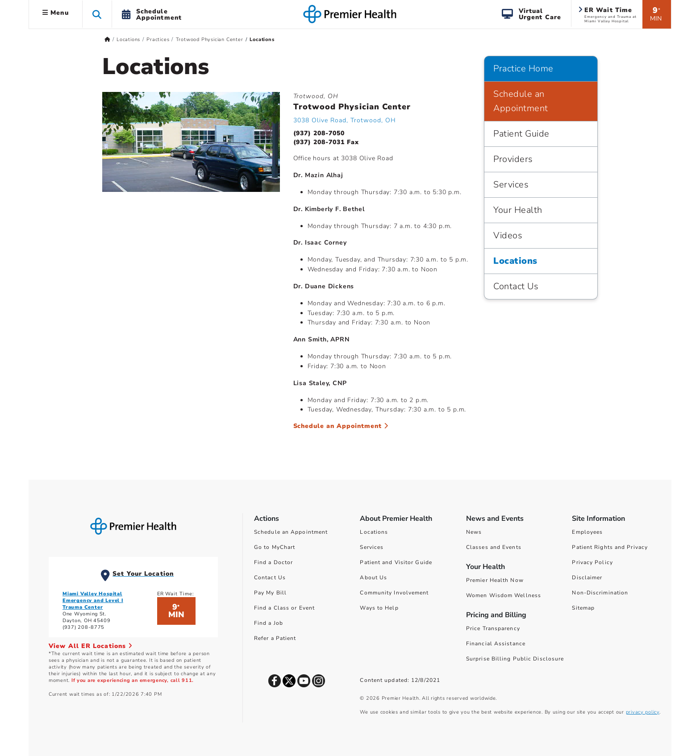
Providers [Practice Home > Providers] (513, 159)
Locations (374, 532)
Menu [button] (56, 13)
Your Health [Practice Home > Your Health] (518, 210)
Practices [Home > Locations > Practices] (158, 39)
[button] (97, 14)
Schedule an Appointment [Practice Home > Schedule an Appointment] (521, 101)
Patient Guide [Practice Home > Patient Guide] (521, 134)
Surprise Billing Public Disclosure (515, 659)
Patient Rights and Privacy (610, 547)
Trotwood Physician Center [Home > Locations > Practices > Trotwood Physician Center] (210, 39)
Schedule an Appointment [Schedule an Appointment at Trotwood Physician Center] (341, 426)
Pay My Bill (270, 593)
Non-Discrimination (600, 593)
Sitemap (583, 608)
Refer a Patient (275, 638)
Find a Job (269, 623)
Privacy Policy (592, 562)
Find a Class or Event (284, 608)
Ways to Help (379, 608)
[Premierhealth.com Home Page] (107, 39)
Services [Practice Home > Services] (511, 185)
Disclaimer (587, 577)
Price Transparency (493, 628)
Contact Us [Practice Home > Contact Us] (516, 286)
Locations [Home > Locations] (128, 39)
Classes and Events (494, 547)
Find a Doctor (273, 562)
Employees (587, 532)
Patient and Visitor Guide (396, 562)
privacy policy (643, 712)
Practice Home (523, 69)
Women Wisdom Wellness (504, 595)
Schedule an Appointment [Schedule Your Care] (291, 532)
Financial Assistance (496, 644)
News (474, 532)
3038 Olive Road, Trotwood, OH (345, 120)
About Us (373, 577)
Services (372, 547)
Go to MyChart (275, 547)
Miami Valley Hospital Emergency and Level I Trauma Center (93, 600)
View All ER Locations (91, 646)
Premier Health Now (495, 580)
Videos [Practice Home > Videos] (508, 235)
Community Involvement (394, 593)
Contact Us (270, 577)
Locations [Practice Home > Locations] (515, 261)
